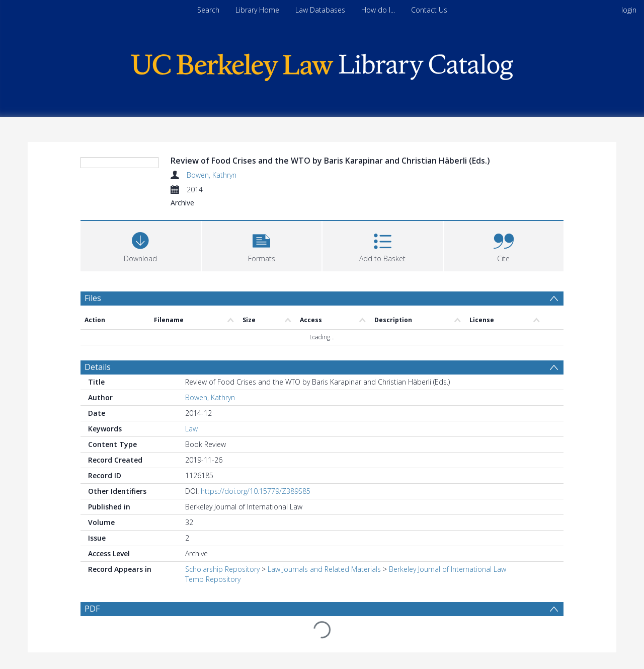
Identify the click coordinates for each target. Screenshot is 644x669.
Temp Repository (213, 579)
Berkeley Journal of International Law (448, 569)
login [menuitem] (629, 10)
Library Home (257, 10)
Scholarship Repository (222, 569)
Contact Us (429, 10)
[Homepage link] (322, 65)
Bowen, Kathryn (212, 175)
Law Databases (320, 10)
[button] (262, 245)
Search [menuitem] (208, 10)
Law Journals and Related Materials (324, 569)
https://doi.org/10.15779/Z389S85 (256, 491)
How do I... (378, 10)
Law (191, 429)
